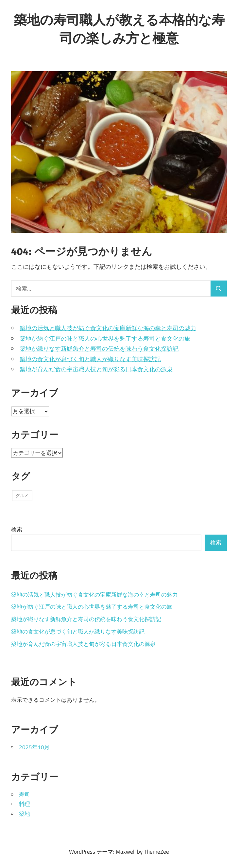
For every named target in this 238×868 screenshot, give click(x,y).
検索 (17, 529)
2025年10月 (34, 747)
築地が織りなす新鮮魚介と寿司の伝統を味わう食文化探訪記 (99, 349)
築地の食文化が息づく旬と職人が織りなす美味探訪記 (90, 359)
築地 (25, 814)
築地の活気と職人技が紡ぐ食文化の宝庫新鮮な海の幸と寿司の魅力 (108, 328)
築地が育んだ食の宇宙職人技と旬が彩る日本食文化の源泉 (96, 369)
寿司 (25, 795)
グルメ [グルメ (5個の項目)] (22, 495)
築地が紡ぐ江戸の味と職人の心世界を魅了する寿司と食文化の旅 (105, 338)
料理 (25, 804)
